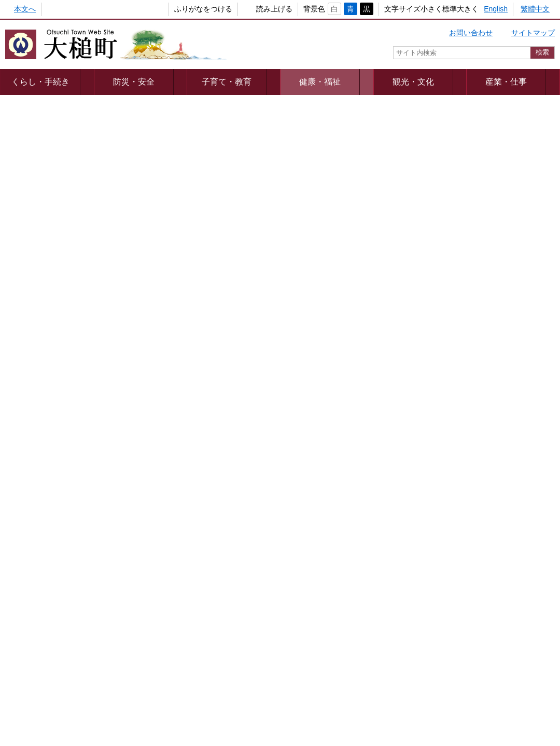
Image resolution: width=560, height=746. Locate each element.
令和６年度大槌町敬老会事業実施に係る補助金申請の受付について (306, 339)
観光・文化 (360, 81)
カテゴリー (441, 548)
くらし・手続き (40, 81)
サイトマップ (533, 33)
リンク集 (430, 665)
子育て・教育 (200, 81)
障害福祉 (448, 243)
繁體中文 (535, 9)
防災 (517, 435)
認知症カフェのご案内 (52, 189)
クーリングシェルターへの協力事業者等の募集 (291, 311)
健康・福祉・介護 (453, 488)
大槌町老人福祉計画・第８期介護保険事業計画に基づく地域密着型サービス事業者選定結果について (106, 409)
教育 (453, 383)
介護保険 (448, 206)
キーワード (441, 567)
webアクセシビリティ (362, 665)
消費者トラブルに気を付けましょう (273, 210)
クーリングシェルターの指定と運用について (88, 333)
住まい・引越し (453, 435)
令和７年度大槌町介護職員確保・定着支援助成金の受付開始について (306, 282)
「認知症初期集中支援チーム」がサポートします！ (299, 189)
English (496, 9)
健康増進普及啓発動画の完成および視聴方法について (103, 167)
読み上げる (257, 9)
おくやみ (517, 488)
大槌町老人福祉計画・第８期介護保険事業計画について (306, 403)
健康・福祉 (280, 81)
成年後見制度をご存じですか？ (66, 210)
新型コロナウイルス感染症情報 (484, 150)
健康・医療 (452, 169)
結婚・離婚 (453, 330)
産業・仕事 (440, 81)
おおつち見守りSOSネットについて (74, 232)
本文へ (25, 9)
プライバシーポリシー (167, 665)
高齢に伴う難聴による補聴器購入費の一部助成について (106, 311)
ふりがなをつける (186, 9)
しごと (517, 383)
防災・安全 (120, 81)
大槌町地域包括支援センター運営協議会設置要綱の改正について (306, 375)
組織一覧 (273, 693)
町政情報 (520, 81)
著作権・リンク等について (265, 665)
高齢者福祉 (452, 225)
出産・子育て (517, 330)
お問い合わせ (471, 33)
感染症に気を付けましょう (259, 254)
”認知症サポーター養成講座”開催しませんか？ (290, 232)
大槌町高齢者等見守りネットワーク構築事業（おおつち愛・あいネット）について (106, 282)
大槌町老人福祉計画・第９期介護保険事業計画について (106, 368)
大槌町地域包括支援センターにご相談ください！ (295, 167)
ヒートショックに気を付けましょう (74, 254)
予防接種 (448, 187)
